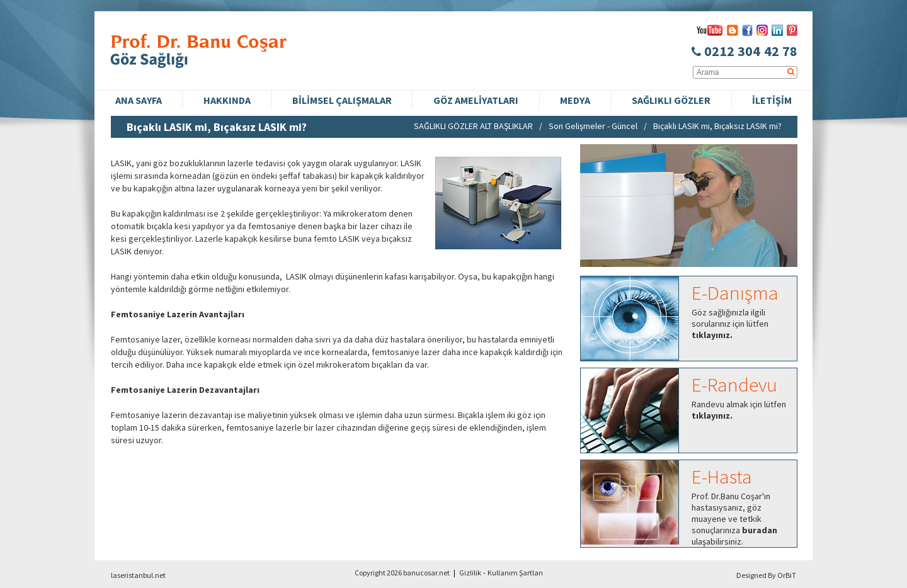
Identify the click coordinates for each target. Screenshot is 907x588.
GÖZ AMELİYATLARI (476, 100)
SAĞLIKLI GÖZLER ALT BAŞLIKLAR (473, 126)
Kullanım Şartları (515, 573)
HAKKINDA (227, 100)
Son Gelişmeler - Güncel (593, 126)
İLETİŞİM (772, 100)
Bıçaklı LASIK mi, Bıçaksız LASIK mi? (717, 126)
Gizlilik (470, 573)
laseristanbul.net (138, 575)
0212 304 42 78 (744, 51)
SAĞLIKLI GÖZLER (671, 100)
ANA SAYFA (139, 100)
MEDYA (575, 100)
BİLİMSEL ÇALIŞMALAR (342, 100)
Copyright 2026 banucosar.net (402, 573)
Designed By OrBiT (766, 575)
